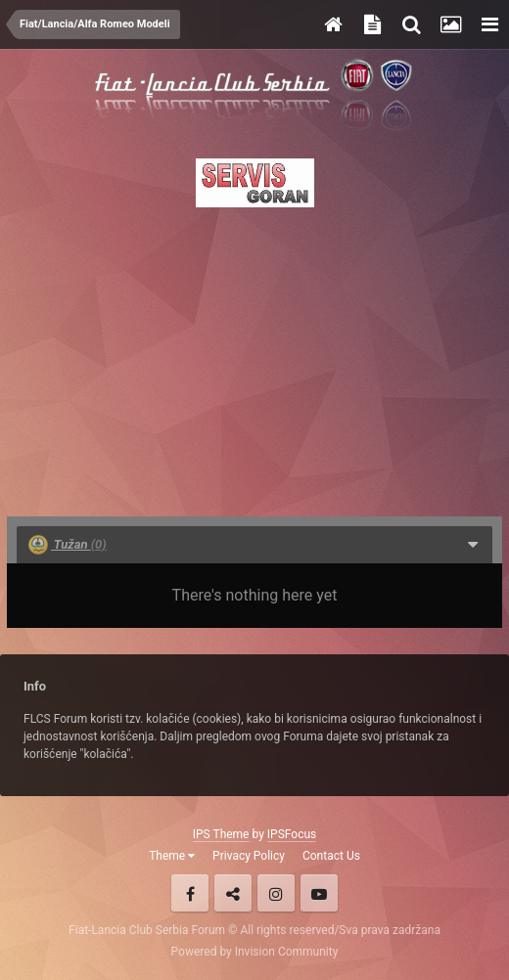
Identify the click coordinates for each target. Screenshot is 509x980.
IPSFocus (292, 834)
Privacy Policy (249, 856)
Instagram (276, 893)
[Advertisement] (254, 356)
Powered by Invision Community (255, 952)
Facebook (190, 893)
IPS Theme (221, 834)
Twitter (233, 893)
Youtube (319, 893)
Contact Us (331, 856)
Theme (172, 856)
